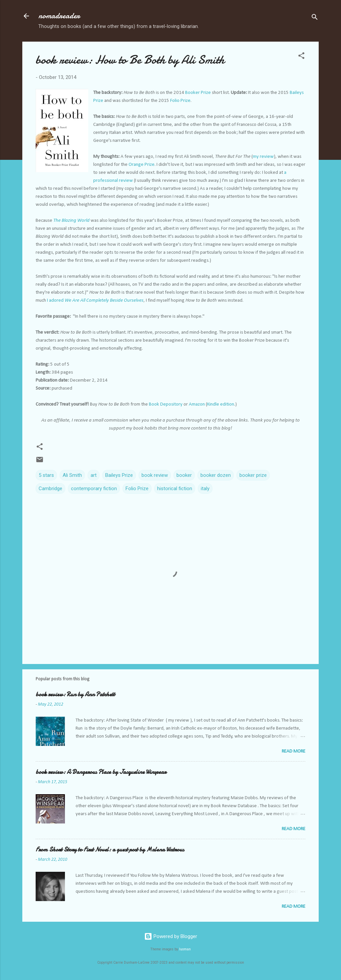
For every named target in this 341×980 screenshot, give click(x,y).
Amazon (197, 404)
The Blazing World (71, 221)
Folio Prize (180, 101)
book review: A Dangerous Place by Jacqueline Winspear (101, 772)
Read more (294, 751)
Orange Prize (142, 165)
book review (155, 475)
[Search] (315, 18)
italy (205, 489)
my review (263, 157)
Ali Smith (72, 475)
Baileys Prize (119, 475)
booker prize (253, 475)
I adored (95, 301)
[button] (301, 57)
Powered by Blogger (171, 936)
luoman (185, 949)
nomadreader (59, 16)
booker (184, 475)
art (94, 475)
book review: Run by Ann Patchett (75, 694)
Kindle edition (221, 404)
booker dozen (216, 475)
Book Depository (166, 404)
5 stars (46, 475)
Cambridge (50, 489)
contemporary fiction (94, 489)
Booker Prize (198, 93)
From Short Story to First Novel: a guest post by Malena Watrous (110, 850)
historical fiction (175, 489)
